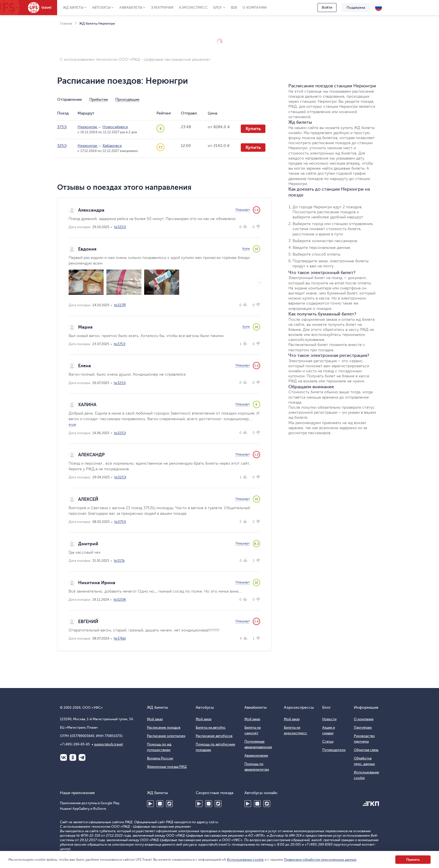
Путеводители (334, 750)
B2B (234, 8)
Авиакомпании (256, 755)
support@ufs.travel (108, 744)
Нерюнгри (88, 127)
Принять (413, 860)
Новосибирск (115, 127)
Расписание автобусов (214, 736)
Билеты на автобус (211, 727)
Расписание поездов (164, 727)
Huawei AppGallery (160, 804)
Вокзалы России (160, 758)
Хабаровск (112, 146)
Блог (218, 8)
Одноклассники (73, 757)
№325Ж (120, 600)
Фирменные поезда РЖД (167, 767)
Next (259, 282)
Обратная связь (366, 750)
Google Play (150, 804)
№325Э (120, 227)
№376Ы (120, 638)
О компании (254, 8)
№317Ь (119, 561)
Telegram (82, 757)
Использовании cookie (245, 860)
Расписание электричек (166, 736)
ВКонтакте (64, 757)
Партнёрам (363, 727)
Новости (329, 719)
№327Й (120, 305)
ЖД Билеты (73, 8)
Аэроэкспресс (193, 8)
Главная (66, 24)
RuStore (169, 804)
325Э (62, 146)
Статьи (328, 741)
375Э (62, 127)
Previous (68, 282)
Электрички (162, 8)
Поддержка (356, 8)
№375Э (120, 344)
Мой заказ (155, 719)
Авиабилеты (131, 8)
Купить (253, 129)
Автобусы (101, 8)
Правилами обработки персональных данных (320, 860)
